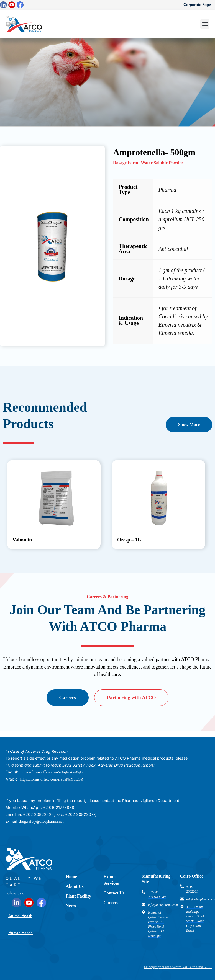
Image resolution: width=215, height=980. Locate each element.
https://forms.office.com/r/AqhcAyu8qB (52, 772)
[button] (205, 24)
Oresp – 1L (129, 540)
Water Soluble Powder (162, 163)
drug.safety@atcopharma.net (41, 822)
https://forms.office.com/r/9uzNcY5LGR (51, 779)
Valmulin (22, 540)
